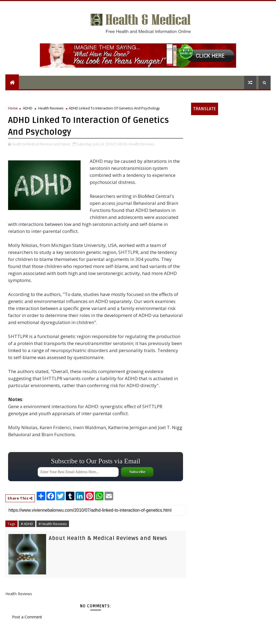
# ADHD (27, 524)
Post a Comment (27, 617)
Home (13, 108)
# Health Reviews (53, 524)
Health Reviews (51, 108)
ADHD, (123, 144)
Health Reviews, (142, 144)
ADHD (28, 108)
